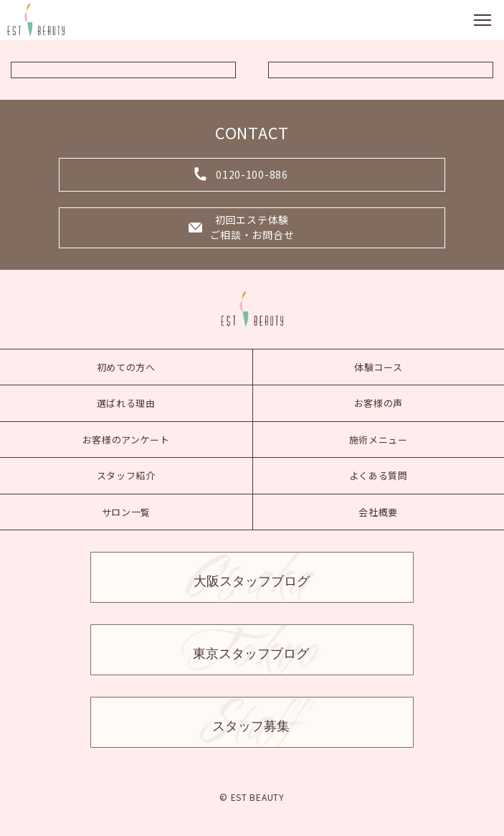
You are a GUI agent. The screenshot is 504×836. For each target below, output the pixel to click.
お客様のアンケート (126, 440)
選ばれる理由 (126, 403)
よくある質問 (379, 475)
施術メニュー (379, 440)
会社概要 (378, 512)
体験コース (379, 367)
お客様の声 (379, 403)
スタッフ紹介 (126, 475)
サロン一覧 (127, 512)
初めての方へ (126, 367)
